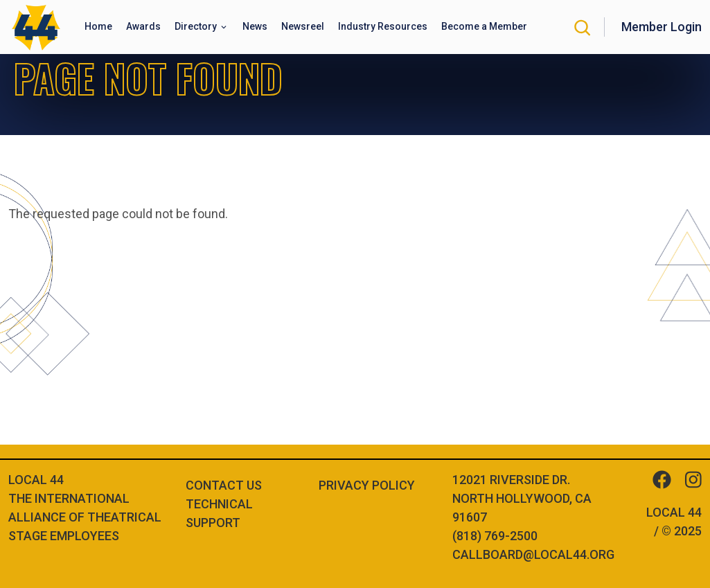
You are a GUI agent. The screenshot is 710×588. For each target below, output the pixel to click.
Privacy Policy (367, 485)
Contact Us (224, 485)
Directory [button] (197, 26)
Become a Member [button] (484, 26)
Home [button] (98, 26)
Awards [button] (143, 26)
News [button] (255, 26)
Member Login (662, 27)
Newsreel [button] (303, 26)
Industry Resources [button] (383, 26)
